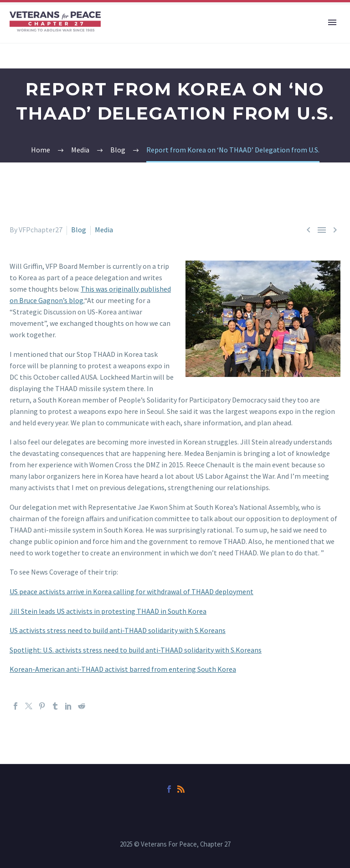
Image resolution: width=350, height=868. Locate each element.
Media (104, 230)
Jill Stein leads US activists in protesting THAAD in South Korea (108, 611)
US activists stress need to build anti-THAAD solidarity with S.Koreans (118, 630)
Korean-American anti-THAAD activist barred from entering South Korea (123, 669)
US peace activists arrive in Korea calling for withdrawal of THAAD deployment (131, 591)
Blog (79, 230)
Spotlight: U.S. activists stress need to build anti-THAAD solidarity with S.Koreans (136, 650)
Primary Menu (332, 22)
